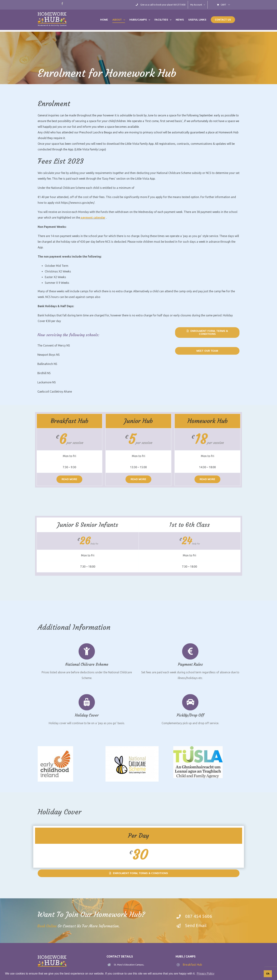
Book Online (45, 926)
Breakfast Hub (192, 964)
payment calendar (93, 220)
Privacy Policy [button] (205, 974)
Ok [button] (268, 974)
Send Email (199, 926)
